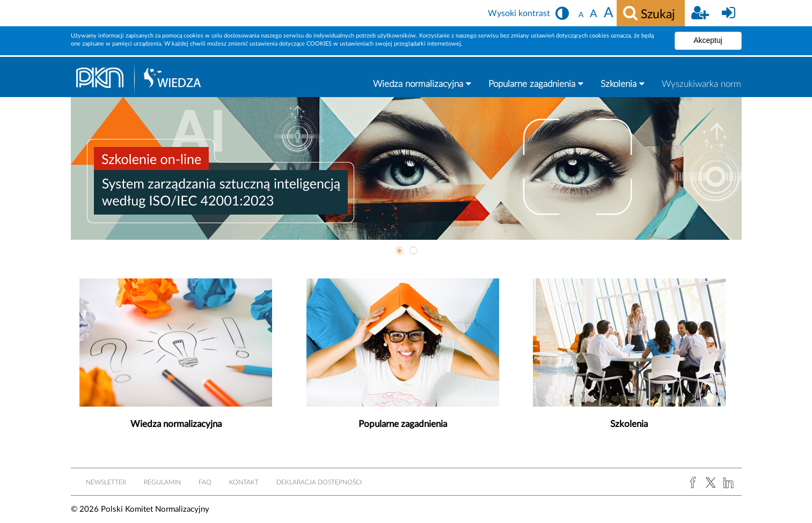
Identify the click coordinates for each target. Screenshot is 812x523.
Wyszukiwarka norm (701, 84)
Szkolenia (623, 84)
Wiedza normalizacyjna (422, 84)
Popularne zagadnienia (536, 84)
